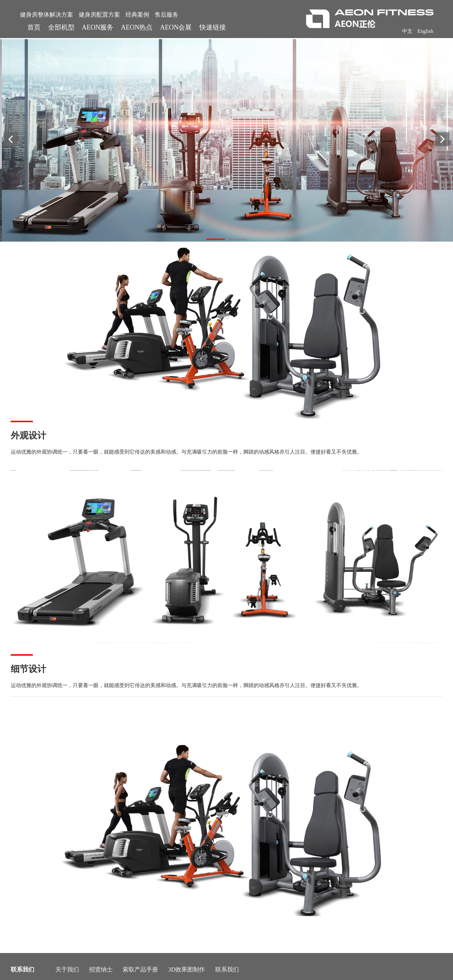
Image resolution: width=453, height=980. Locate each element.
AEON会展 (176, 27)
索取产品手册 (140, 969)
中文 (407, 31)
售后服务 (167, 15)
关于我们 (67, 969)
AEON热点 (137, 27)
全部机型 (61, 27)
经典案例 (137, 15)
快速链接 (213, 27)
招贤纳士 (101, 969)
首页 (34, 27)
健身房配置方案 (99, 15)
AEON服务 (98, 27)
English (425, 31)
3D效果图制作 (187, 969)
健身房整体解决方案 (47, 15)
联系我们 (227, 969)
